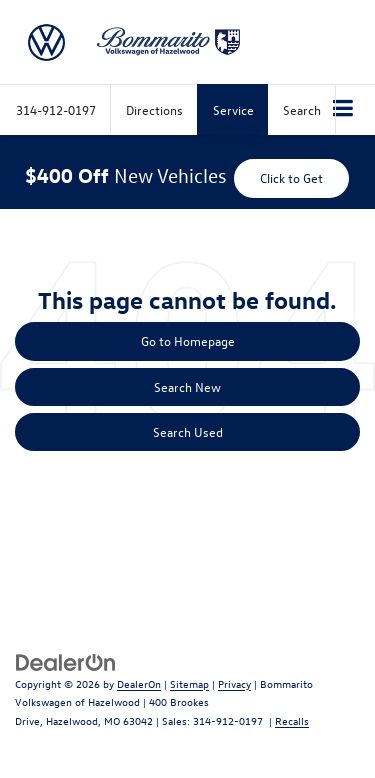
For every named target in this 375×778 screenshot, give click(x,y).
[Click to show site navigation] (343, 110)
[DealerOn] (66, 660)
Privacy (234, 683)
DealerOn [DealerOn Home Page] (139, 683)
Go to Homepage (188, 340)
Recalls (292, 720)
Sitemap (189, 683)
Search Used (188, 431)
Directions (154, 109)
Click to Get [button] (291, 177)
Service (233, 109)
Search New (187, 386)
